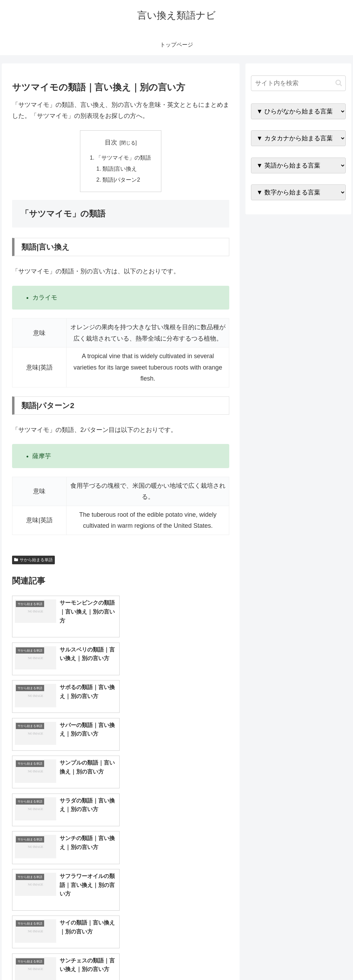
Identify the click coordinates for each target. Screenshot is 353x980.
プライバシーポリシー (322, 958)
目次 (111, 142)
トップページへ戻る (269, 958)
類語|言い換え (120, 169)
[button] (339, 83)
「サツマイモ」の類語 (123, 158)
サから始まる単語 (33, 560)
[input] (298, 83)
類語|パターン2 (122, 180)
